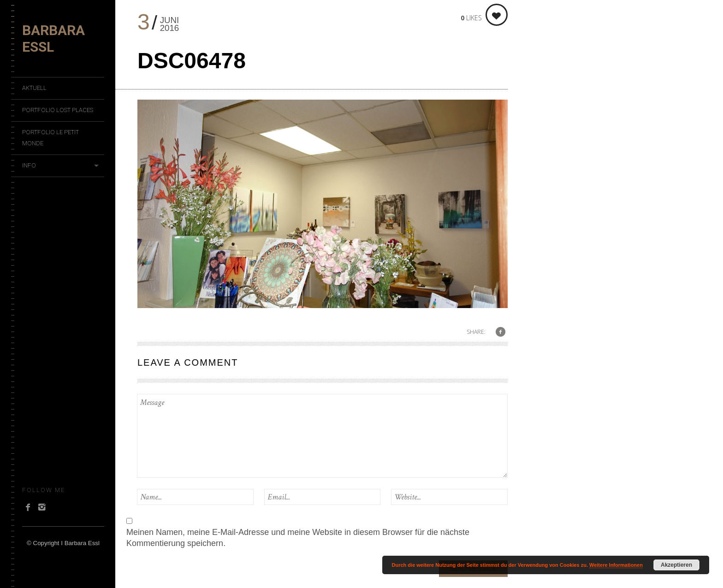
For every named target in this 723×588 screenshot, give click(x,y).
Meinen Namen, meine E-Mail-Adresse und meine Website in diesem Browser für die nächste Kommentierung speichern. (298, 538)
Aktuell (34, 88)
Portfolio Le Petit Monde (50, 138)
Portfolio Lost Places (58, 110)
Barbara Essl (53, 39)
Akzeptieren (676, 565)
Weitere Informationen (616, 565)
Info (29, 165)
